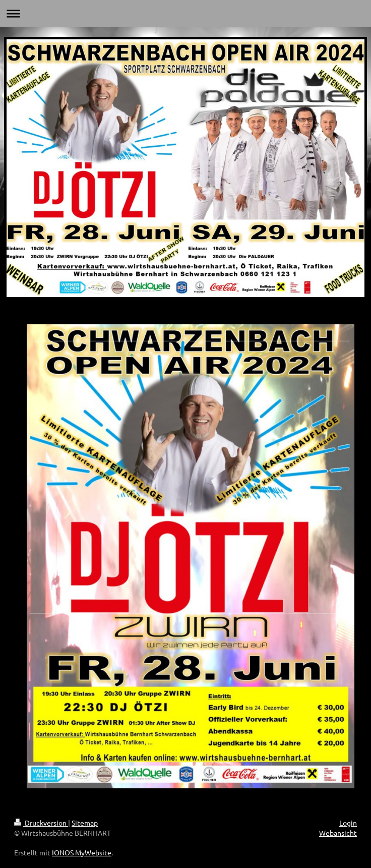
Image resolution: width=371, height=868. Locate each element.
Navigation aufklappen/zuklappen (185, 13)
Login (348, 823)
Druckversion (41, 823)
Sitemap (85, 823)
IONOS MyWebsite (82, 852)
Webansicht (338, 833)
